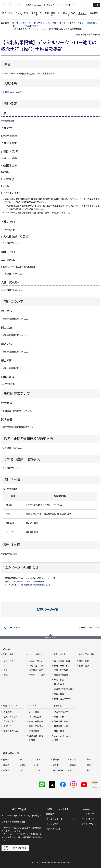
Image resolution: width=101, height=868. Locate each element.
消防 (6, 666)
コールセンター (50, 5)
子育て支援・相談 (62, 666)
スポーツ (8, 726)
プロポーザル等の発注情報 (71, 23)
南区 (89, 770)
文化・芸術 (9, 721)
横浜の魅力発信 (11, 731)
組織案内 (50, 814)
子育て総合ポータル (63, 699)
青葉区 (6, 759)
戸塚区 (6, 770)
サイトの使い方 (89, 824)
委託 (14, 26)
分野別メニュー (36, 740)
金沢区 (90, 759)
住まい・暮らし (36, 661)
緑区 (72, 770)
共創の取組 (34, 731)
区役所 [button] (29, 5)
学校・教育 (59, 680)
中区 (22, 770)
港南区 (6, 765)
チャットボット (65, 5)
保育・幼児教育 (61, 670)
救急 (6, 670)
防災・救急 (8, 654)
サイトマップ (88, 814)
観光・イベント (10, 706)
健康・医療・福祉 (87, 654)
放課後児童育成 (61, 675)
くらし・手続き (35, 654)
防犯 (6, 675)
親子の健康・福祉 (62, 661)
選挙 (56, 740)
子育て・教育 (59, 654)
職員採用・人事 (61, 726)
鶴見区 (90, 765)
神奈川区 (74, 759)
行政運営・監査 (61, 721)
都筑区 (73, 765)
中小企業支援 (35, 717)
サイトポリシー (89, 819)
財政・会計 (59, 731)
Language (86, 809)
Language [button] (37, 5)
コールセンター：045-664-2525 (60, 819)
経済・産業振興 (36, 721)
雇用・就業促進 (36, 726)
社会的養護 (59, 694)
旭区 (22, 759)
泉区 (39, 759)
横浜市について (61, 712)
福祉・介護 (84, 666)
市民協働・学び (36, 670)
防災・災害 (9, 661)
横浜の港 (8, 712)
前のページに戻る (12, 628)
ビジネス (38, 23)
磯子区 (56, 759)
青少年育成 (59, 684)
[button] (51, 610)
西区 (39, 770)
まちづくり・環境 (37, 675)
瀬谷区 (56, 765)
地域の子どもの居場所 (64, 689)
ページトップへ (50, 637)
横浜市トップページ (21, 23)
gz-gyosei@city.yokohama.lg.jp (36, 585)
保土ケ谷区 (58, 770)
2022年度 (91, 23)
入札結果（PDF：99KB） (12, 92)
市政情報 (57, 706)
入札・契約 (51, 23)
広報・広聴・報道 (62, 736)
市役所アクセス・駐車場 (57, 809)
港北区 (23, 765)
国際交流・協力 (36, 736)
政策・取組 (59, 717)
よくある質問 (52, 824)
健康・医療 (84, 661)
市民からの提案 (53, 829)
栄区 (39, 765)
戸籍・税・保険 (36, 666)
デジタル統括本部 (28, 26)
